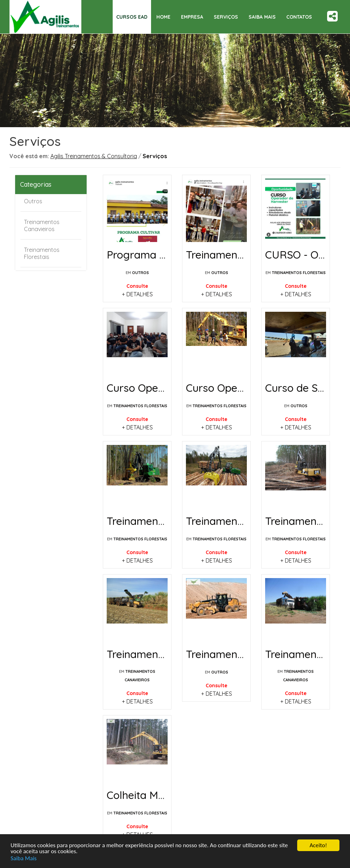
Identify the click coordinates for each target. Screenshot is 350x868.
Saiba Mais (24, 858)
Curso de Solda (302, 388)
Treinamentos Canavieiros (42, 225)
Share (332, 16)
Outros (33, 201)
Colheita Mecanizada (157, 795)
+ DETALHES (137, 294)
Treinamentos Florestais (42, 253)
